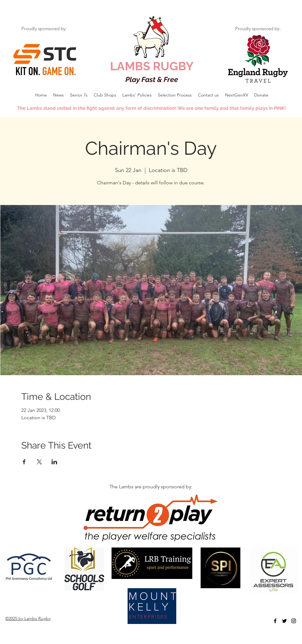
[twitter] (284, 621)
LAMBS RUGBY (152, 66)
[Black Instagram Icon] (294, 621)
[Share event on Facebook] (24, 462)
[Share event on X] (39, 462)
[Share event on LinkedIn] (54, 462)
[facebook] (275, 621)
